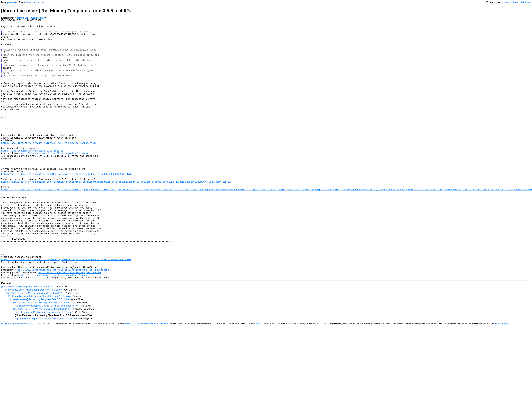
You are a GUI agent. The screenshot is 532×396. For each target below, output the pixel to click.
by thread (514, 2)
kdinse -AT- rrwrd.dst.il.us (31, 18)
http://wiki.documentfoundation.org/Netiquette (32, 179)
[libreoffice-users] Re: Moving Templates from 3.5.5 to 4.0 (66, 11)
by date (504, 2)
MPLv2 (257, 380)
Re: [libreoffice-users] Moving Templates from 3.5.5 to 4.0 (33, 346)
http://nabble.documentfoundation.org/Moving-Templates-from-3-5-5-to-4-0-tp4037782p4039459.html (66, 312)
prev (10, 2)
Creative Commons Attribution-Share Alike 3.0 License (145, 380)
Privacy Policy (7, 380)
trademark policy (502, 380)
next (15, 2)
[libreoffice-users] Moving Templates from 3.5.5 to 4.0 (28, 343)
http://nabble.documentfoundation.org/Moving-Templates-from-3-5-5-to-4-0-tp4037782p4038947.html (66, 207)
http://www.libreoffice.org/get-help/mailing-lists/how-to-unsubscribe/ (49, 169)
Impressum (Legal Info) (24, 380)
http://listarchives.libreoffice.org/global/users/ (54, 182)
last (44, 2)
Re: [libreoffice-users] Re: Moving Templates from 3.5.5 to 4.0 (39, 353)
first (29, 2)
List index (526, 2)
